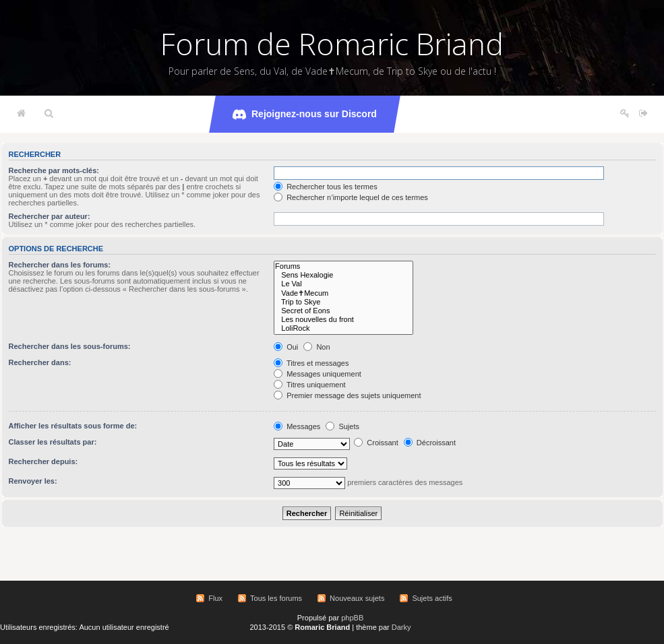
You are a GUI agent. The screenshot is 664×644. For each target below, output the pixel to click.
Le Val (343, 284)
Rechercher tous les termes (326, 187)
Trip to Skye (343, 302)
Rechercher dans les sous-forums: (70, 346)
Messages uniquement (318, 374)
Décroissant (430, 443)
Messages (297, 426)
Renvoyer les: (33, 481)
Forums (343, 266)
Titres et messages (311, 363)
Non (316, 347)
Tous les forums (276, 598)
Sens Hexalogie (343, 275)
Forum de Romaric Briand (332, 44)
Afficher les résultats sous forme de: (73, 426)
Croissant (376, 443)
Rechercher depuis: (43, 461)
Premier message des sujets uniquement (347, 395)
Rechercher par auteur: (50, 216)
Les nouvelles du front (343, 320)
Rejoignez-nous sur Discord (305, 115)
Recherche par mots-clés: (54, 170)
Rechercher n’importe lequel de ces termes (351, 197)
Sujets (342, 426)
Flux (215, 598)
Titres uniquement (310, 385)
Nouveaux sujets (357, 598)
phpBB (352, 618)
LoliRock (343, 328)
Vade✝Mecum (343, 293)
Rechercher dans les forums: (60, 265)
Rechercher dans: (40, 362)
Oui (286, 347)
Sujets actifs (432, 598)
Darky (401, 627)
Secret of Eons (343, 311)
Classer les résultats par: (53, 442)
